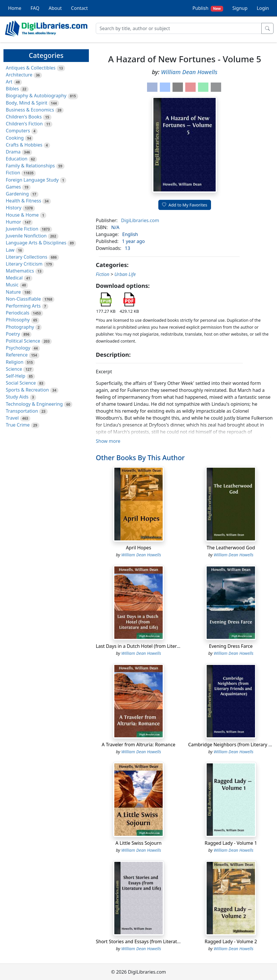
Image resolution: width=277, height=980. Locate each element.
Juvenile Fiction (22, 229)
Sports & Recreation (27, 390)
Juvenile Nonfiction (26, 236)
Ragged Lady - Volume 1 (231, 843)
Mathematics (20, 271)
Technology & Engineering (34, 404)
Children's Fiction (24, 124)
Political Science (23, 341)
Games (13, 187)
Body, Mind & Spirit (27, 103)
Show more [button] (108, 441)
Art (9, 82)
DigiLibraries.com (140, 220)
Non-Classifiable (23, 299)
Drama (13, 152)
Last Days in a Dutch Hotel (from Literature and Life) (152, 646)
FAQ (35, 8)
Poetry (13, 334)
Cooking (15, 138)
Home (15, 8)
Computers (18, 131)
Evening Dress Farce (231, 646)
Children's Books (24, 117)
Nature (13, 292)
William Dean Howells (189, 72)
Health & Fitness (23, 201)
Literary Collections (26, 257)
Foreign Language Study (32, 180)
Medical (14, 278)
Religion (15, 362)
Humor (13, 222)
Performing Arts (23, 306)
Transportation (22, 411)
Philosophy (18, 320)
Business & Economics (30, 110)
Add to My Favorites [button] (185, 205)
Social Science (21, 383)
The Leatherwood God (231, 548)
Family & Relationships (30, 166)
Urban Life (125, 274)
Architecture (19, 75)
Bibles (12, 89)
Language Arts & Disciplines (36, 243)
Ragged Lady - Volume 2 (231, 941)
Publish (208, 8)
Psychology (18, 348)
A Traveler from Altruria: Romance (138, 745)
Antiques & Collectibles (31, 68)
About (55, 8)
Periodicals (18, 313)
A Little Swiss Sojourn (138, 843)
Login (263, 8)
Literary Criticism (24, 264)
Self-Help (15, 376)
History (14, 208)
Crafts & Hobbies (24, 145)
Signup (240, 8)
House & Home (22, 215)
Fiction (13, 173)
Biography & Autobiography (36, 96)
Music (12, 285)
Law (10, 250)
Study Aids (17, 397)
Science (14, 369)
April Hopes (138, 548)
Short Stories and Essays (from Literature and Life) (150, 941)
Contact (79, 8)
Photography (20, 327)
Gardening (17, 194)
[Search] (179, 28)
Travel (12, 418)
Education (17, 159)
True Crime (18, 425)
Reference (17, 355)
